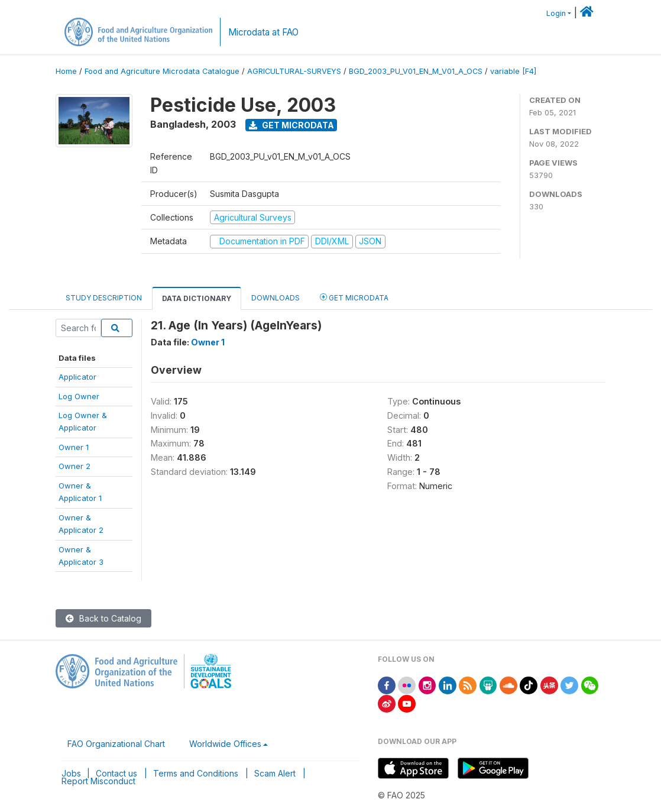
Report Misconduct (98, 781)
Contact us (116, 773)
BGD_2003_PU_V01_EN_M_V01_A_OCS (416, 71)
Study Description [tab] (104, 298)
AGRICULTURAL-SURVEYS (294, 71)
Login (556, 13)
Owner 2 (74, 466)
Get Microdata (291, 125)
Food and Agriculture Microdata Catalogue (162, 71)
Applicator (77, 377)
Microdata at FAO (263, 32)
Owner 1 (74, 447)
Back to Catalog (103, 618)
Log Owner (79, 396)
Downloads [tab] (276, 298)
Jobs (71, 773)
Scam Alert (275, 773)
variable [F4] (513, 71)
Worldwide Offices (225, 744)
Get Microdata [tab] (354, 297)
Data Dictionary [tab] (197, 298)
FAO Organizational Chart (116, 744)
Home (66, 71)
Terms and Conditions (196, 773)
